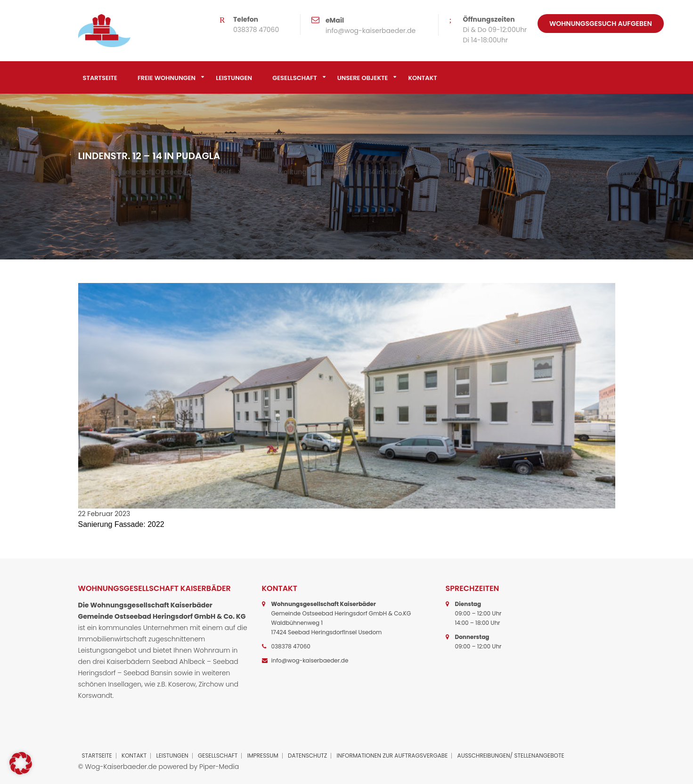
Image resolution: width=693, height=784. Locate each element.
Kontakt (422, 78)
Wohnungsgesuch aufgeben (601, 24)
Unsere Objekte (363, 78)
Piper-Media (219, 767)
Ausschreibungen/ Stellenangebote (511, 756)
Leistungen (234, 78)
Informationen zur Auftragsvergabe (392, 756)
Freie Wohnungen (167, 78)
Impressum (263, 756)
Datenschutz (307, 756)
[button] (21, 763)
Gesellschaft (295, 78)
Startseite (100, 78)
